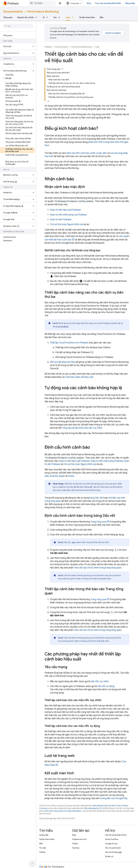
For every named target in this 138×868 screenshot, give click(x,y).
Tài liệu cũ (109, 856)
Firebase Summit (79, 839)
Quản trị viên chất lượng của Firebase (68, 215)
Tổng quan (8, 17)
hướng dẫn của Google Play (114, 798)
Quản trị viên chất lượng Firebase (107, 461)
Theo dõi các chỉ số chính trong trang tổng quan (98, 568)
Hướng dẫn (44, 835)
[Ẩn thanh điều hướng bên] (32, 863)
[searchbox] (18, 26)
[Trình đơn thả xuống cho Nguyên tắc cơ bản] (37, 17)
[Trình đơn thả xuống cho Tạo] (60, 17)
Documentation (13, 12)
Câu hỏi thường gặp (113, 852)
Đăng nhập (130, 3)
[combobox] (42, 3)
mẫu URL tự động (106, 686)
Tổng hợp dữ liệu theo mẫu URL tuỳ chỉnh (82, 428)
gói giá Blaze (63, 326)
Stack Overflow (112, 839)
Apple (62, 476)
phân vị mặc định (99, 153)
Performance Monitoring (43, 12)
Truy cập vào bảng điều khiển (108, 3)
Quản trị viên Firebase (61, 220)
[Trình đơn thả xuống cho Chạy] (73, 17)
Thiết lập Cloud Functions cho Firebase (69, 343)
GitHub (42, 852)
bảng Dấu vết (96, 498)
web (47, 476)
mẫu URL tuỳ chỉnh (100, 681)
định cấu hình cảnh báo (78, 153)
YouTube (76, 848)
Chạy (97, 47)
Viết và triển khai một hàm (63, 362)
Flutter (71, 476)
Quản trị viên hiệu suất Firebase (65, 210)
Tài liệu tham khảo (87, 17)
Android (54, 476)
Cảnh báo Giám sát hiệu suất (79, 377)
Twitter (75, 844)
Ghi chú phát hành (113, 848)
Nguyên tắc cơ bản (26, 17)
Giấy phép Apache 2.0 (93, 808)
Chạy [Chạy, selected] (68, 17)
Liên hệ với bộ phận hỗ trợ (116, 835)
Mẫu (102, 17)
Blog (89, 3)
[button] (16, 46)
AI (44, 17)
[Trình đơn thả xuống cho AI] (48, 17)
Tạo (55, 17)
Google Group (111, 844)
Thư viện (43, 848)
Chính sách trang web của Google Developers (62, 811)
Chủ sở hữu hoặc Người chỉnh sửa (67, 224)
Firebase (48, 47)
